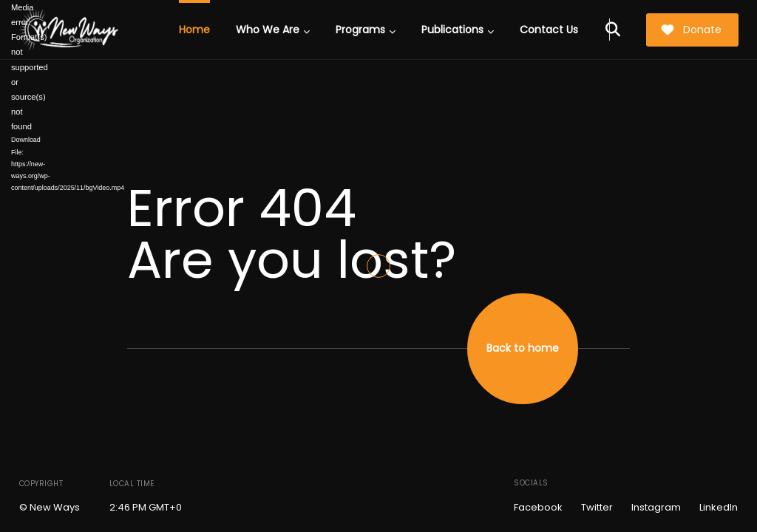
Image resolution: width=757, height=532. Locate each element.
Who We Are (273, 30)
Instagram (656, 507)
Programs (366, 30)
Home (194, 30)
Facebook (538, 507)
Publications (458, 30)
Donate (692, 30)
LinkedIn (719, 507)
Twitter (597, 507)
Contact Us (549, 30)
